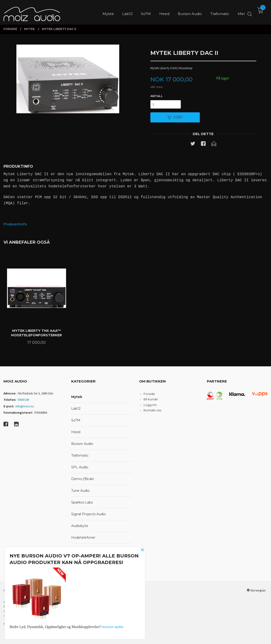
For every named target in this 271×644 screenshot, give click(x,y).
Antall (157, 96)
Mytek (77, 397)
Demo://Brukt (83, 479)
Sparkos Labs (82, 502)
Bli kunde (151, 399)
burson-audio (113, 627)
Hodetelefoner (83, 538)
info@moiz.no (25, 406)
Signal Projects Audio (89, 514)
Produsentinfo (15, 224)
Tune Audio (80, 491)
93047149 (23, 400)
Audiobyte (80, 526)
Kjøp (175, 117)
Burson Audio (82, 444)
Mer (241, 12)
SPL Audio (80, 467)
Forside (149, 394)
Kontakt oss (152, 410)
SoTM (76, 420)
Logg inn (150, 405)
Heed (76, 432)
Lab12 (76, 409)
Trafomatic (80, 455)
